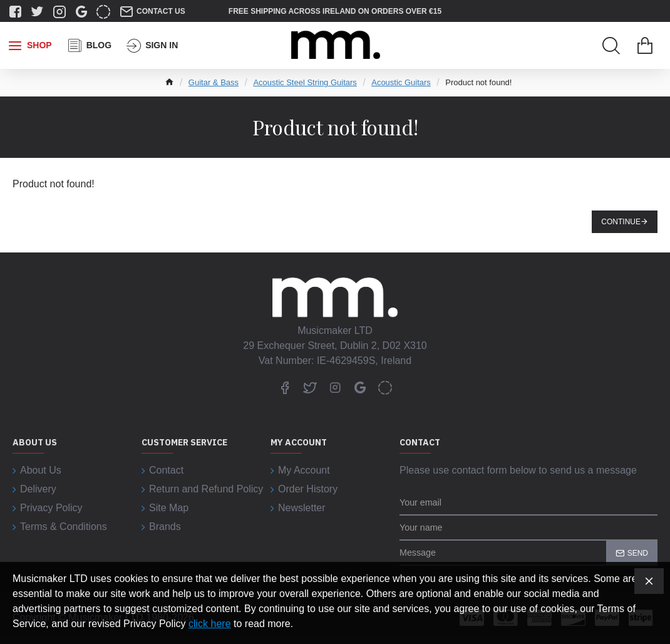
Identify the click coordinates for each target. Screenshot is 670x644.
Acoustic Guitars (401, 82)
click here (210, 624)
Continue (621, 222)
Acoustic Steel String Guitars (305, 82)
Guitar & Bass (214, 82)
